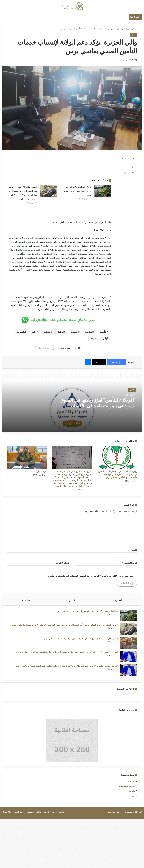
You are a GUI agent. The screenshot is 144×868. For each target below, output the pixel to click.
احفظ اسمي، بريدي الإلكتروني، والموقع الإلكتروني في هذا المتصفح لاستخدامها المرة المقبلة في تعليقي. (91, 576)
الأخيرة (119, 600)
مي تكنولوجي (113, 813)
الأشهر (72, 600)
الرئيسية (132, 29)
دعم (34, 332)
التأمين (104, 332)
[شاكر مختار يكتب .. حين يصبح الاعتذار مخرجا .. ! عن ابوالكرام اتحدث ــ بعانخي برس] (128, 643)
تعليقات (26, 600)
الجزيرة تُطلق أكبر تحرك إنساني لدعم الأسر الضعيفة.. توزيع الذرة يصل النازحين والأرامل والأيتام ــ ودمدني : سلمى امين (65, 625)
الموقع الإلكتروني (62, 563)
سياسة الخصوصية (127, 787)
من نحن (132, 797)
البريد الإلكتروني (130, 563)
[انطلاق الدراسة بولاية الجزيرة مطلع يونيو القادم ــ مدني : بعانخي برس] (102, 191)
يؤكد (93, 338)
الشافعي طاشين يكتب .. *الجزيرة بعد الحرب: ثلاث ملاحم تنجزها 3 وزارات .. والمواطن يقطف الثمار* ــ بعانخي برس (67, 653)
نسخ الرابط (44, 348)
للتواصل (131, 792)
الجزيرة (89, 332)
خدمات (47, 332)
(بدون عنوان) (41, 472)
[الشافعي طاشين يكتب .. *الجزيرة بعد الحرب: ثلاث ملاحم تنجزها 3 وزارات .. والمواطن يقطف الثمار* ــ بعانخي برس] (128, 657)
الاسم (134, 550)
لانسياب (21, 332)
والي (105, 338)
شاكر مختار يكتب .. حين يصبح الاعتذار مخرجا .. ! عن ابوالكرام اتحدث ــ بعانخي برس (81, 639)
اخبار (124, 29)
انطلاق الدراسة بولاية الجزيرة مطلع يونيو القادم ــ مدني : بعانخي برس (77, 191)
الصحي (75, 332)
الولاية (61, 332)
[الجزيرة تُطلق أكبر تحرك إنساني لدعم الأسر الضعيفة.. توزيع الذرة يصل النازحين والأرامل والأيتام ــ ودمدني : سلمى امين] (48, 191)
